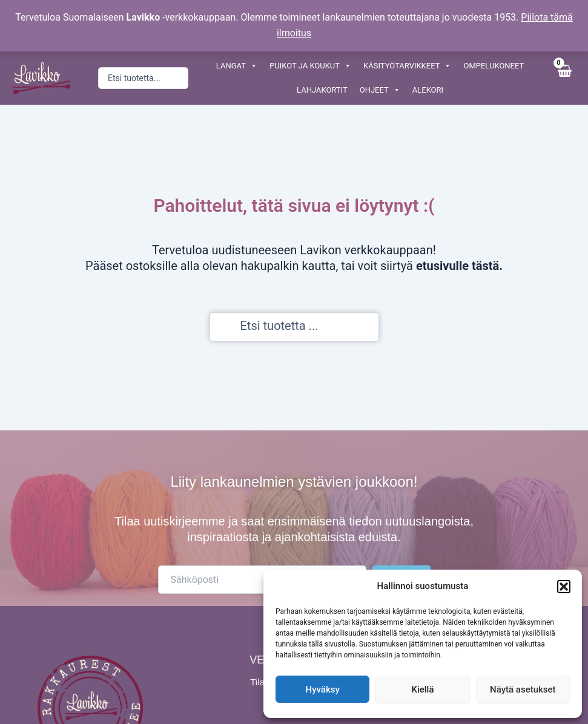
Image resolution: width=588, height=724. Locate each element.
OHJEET (380, 90)
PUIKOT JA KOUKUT (310, 66)
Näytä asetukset (523, 689)
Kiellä (422, 689)
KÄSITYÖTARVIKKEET (407, 66)
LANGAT (237, 66)
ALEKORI (428, 90)
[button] (564, 587)
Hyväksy (323, 689)
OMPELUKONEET (494, 66)
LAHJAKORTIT (322, 90)
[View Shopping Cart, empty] (564, 78)
